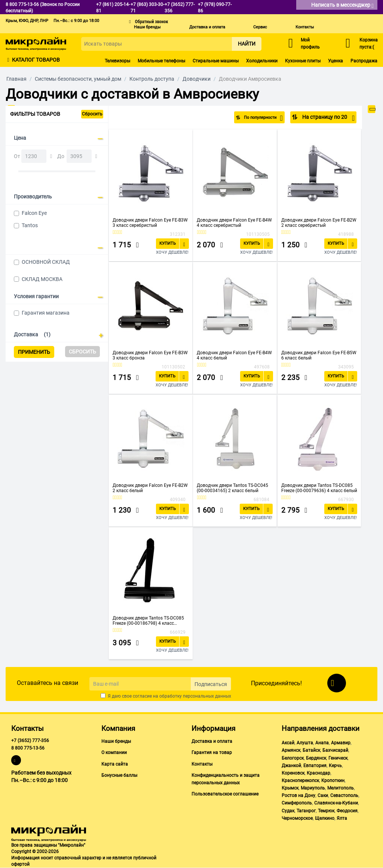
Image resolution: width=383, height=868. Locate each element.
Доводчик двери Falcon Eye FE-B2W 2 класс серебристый (319, 223)
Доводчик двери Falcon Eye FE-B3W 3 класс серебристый (150, 223)
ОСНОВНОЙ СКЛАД (46, 262)
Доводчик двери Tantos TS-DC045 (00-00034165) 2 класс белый (232, 488)
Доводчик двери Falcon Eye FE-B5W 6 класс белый (319, 355)
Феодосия (347, 811)
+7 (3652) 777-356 (30, 741)
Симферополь (297, 803)
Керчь (335, 766)
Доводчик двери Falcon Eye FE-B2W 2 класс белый (150, 488)
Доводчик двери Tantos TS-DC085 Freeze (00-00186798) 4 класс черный (148, 621)
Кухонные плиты (303, 61)
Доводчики (197, 79)
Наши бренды (147, 27)
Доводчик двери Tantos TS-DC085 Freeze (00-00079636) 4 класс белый (319, 488)
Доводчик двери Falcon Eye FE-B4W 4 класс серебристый (234, 223)
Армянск (291, 750)
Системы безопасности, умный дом (78, 79)
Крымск (290, 788)
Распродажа (364, 61)
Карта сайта (115, 764)
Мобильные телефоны (161, 61)
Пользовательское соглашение (225, 794)
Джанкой (291, 766)
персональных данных (207, 696)
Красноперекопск (300, 781)
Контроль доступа (152, 79)
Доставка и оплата (207, 27)
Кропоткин (333, 781)
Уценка (335, 61)
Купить (168, 243)
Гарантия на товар (212, 753)
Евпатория (315, 766)
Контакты (305, 27)
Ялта (342, 818)
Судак (288, 811)
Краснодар (318, 773)
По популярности (258, 118)
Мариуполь (313, 788)
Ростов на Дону (298, 796)
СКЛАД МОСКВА (42, 279)
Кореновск (293, 773)
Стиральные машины (216, 61)
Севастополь (344, 796)
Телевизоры (117, 61)
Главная (16, 79)
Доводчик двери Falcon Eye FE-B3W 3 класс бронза (150, 355)
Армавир (341, 743)
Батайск (311, 750)
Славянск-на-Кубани (336, 803)
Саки (323, 796)
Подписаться (211, 684)
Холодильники (262, 61)
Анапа (322, 743)
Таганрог (306, 811)
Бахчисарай (335, 750)
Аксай (288, 743)
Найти (247, 44)
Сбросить (92, 114)
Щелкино (325, 818)
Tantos (30, 225)
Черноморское (297, 818)
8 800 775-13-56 (28, 748)
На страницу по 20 (328, 118)
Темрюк (326, 811)
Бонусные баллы (119, 775)
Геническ (338, 758)
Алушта (305, 743)
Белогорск (293, 758)
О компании (114, 753)
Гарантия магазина (46, 313)
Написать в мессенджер (342, 5)
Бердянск (316, 758)
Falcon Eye (34, 213)
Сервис (260, 27)
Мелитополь (341, 788)
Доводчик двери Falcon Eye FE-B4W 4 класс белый (234, 355)
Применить (34, 352)
